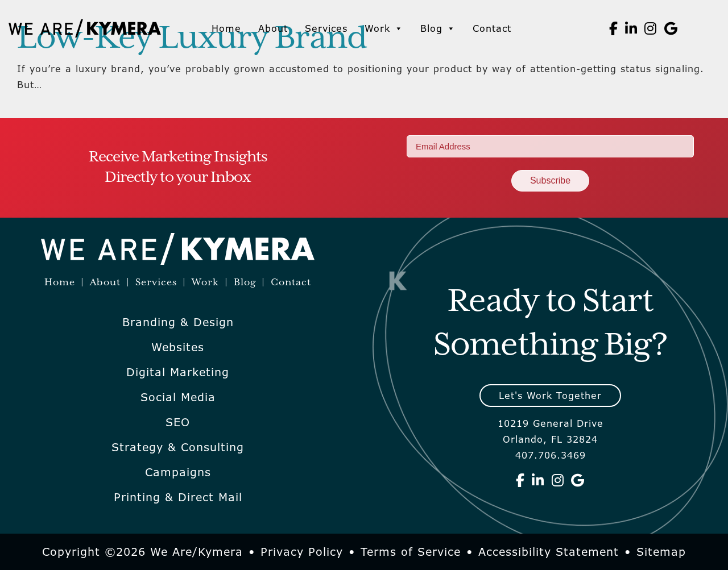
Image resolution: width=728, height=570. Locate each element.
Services (326, 28)
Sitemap (661, 552)
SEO (178, 422)
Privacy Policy (302, 552)
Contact (492, 28)
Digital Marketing (178, 372)
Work (384, 28)
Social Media (178, 397)
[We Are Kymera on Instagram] (651, 28)
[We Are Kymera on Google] (671, 28)
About (273, 28)
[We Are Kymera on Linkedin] (631, 28)
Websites (178, 347)
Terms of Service (411, 552)
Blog (438, 28)
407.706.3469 (551, 455)
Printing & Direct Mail (178, 497)
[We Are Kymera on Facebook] (614, 28)
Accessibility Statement (549, 552)
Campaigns (178, 472)
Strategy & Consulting (178, 447)
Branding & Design (178, 322)
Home (226, 28)
